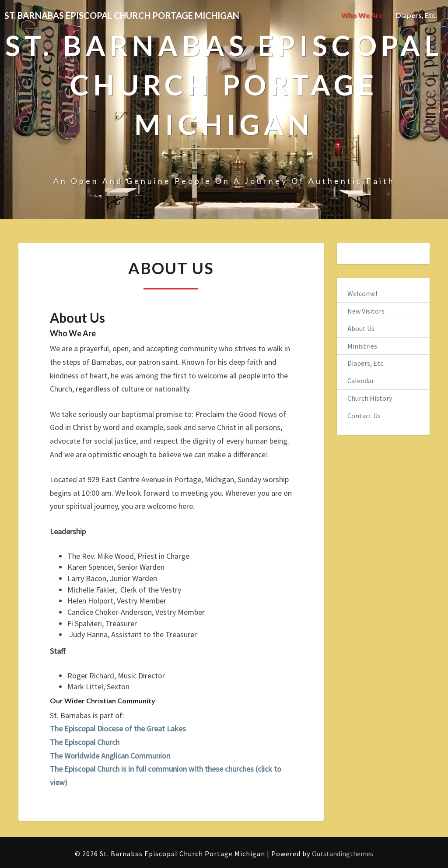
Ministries (362, 346)
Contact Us (364, 416)
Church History (370, 398)
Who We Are (362, 15)
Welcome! (362, 293)
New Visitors (366, 311)
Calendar (361, 381)
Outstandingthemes (343, 854)
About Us (361, 328)
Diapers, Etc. (416, 15)
